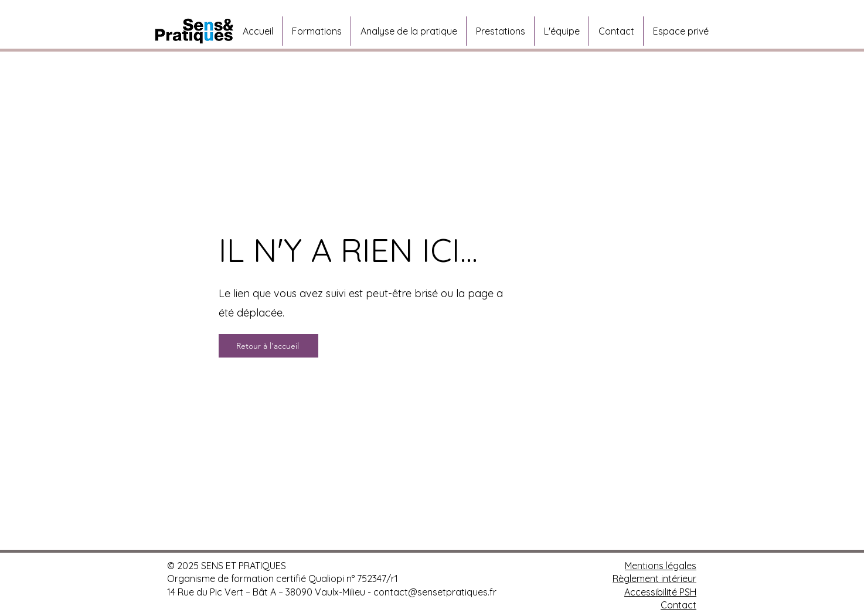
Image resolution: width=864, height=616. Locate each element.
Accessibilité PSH (660, 592)
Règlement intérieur (654, 578)
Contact (678, 605)
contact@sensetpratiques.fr (435, 592)
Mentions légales (661, 566)
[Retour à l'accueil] (268, 346)
